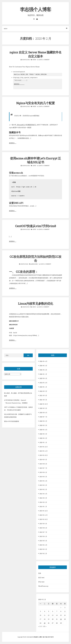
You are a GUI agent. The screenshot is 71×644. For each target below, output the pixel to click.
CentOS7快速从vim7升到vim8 (36, 226)
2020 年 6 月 (43, 421)
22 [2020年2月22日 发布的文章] (61, 619)
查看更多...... (19, 84)
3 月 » (45, 626)
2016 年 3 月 (43, 498)
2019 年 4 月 (43, 481)
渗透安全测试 (34, 264)
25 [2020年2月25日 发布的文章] (45, 623)
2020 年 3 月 (43, 434)
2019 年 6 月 (43, 472)
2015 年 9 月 (43, 524)
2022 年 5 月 (43, 391)
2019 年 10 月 (44, 455)
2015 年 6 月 (43, 536)
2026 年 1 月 (43, 374)
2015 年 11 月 (43, 515)
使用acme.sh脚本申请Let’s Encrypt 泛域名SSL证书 (35, 160)
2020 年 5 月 (43, 425)
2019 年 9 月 (43, 460)
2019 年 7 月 (43, 468)
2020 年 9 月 (43, 408)
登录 (40, 573)
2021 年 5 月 (43, 400)
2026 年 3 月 (43, 366)
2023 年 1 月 (43, 387)
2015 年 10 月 (44, 519)
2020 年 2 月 (43, 438)
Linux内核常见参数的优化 (35, 303)
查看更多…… (13, 143)
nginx (34, 60)
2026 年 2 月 (43, 370)
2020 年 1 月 (43, 442)
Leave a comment (44, 60)
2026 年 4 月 (43, 361)
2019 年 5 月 (43, 477)
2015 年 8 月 (43, 528)
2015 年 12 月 (44, 511)
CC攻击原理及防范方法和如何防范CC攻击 (35, 259)
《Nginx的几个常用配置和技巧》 (27, 125)
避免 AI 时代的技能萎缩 (12, 421)
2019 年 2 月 (43, 489)
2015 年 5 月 (43, 541)
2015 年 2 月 (43, 553)
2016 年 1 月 (43, 506)
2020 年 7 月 (43, 417)
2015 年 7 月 (43, 532)
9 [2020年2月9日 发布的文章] (65, 611)
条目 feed (41, 578)
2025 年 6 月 (43, 378)
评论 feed (41, 582)
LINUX (34, 166)
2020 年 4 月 (43, 430)
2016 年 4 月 (43, 494)
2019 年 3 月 (43, 485)
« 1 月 (40, 626)
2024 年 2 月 (43, 383)
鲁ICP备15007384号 (48, 637)
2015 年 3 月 (43, 549)
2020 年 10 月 (44, 404)
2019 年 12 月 (44, 447)
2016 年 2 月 (43, 502)
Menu (36, 29)
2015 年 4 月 (43, 545)
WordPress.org (43, 586)
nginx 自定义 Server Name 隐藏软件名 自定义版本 (35, 54)
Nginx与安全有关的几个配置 (35, 103)
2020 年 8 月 (43, 413)
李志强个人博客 (35, 9)
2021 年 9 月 (43, 395)
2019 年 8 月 (43, 464)
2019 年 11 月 (43, 451)
